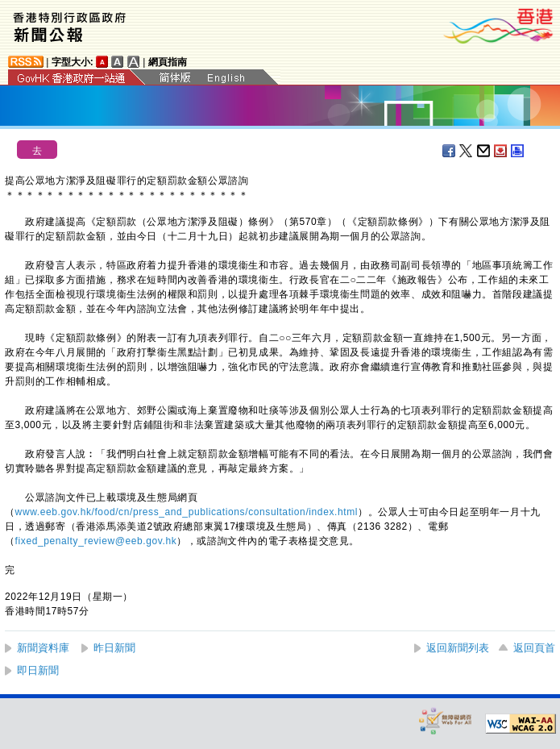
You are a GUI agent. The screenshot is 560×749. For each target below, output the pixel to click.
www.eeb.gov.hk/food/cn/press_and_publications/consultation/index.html (187, 512)
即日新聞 (38, 670)
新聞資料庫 (43, 648)
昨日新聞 (114, 648)
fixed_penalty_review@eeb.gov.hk (96, 541)
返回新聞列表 (458, 648)
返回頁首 (534, 648)
